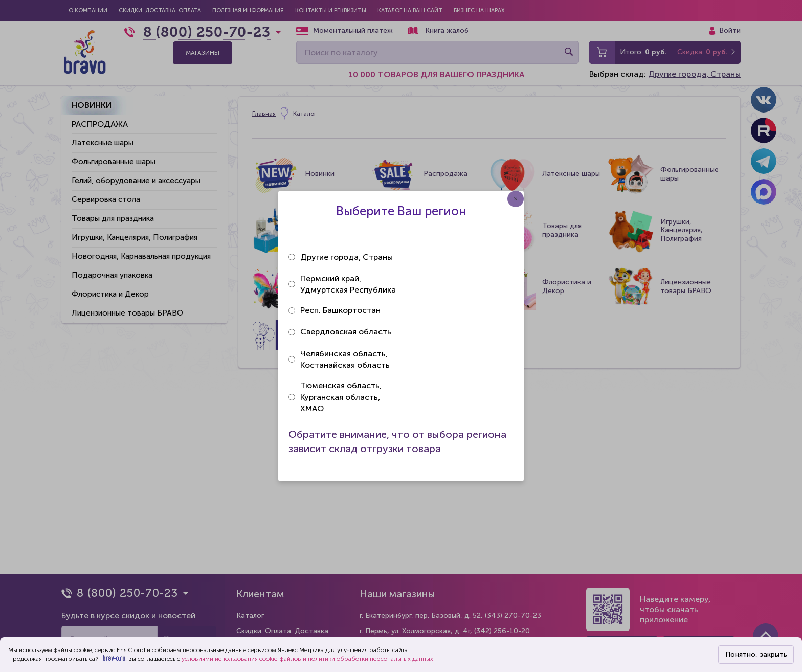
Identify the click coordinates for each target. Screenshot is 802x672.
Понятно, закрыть (756, 654)
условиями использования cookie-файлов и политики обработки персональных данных (307, 659)
